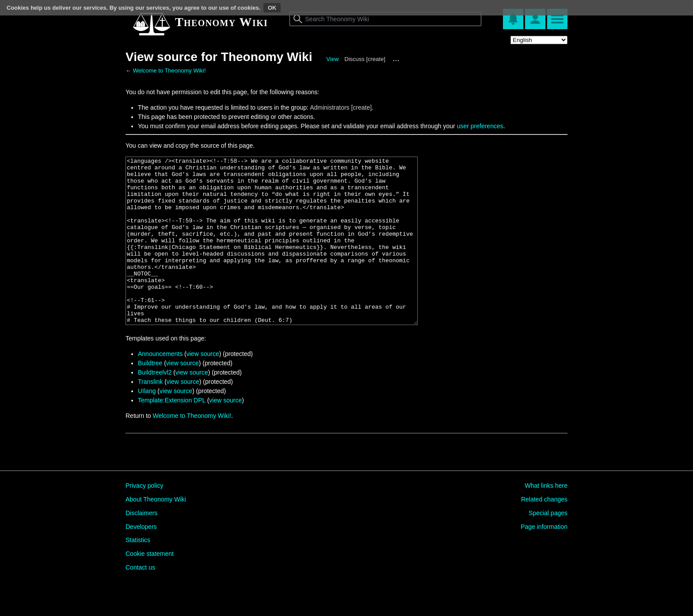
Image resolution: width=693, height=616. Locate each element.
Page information (544, 560)
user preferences (480, 126)
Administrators (329, 107)
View (332, 59)
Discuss (354, 59)
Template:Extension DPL (172, 433)
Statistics (138, 573)
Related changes (544, 532)
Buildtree (150, 396)
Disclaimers (141, 546)
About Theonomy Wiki (156, 532)
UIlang (147, 424)
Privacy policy (145, 519)
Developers (141, 560)
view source (203, 387)
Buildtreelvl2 (155, 406)
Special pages (548, 546)
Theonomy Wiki (221, 22)
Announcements (160, 387)
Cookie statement (150, 587)
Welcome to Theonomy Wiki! (169, 71)
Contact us (140, 601)
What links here (546, 519)
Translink (150, 415)
